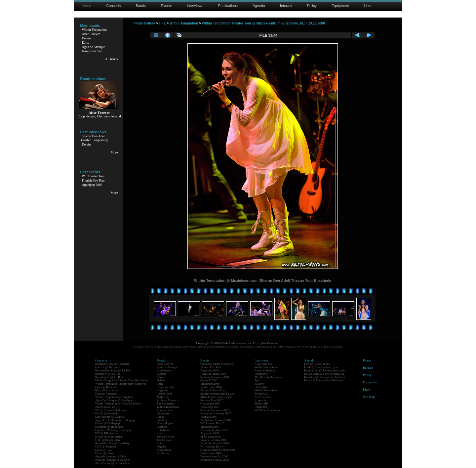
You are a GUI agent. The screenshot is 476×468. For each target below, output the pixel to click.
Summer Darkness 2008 (215, 377)
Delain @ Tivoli (105, 453)
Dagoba (161, 447)
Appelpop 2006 (210, 433)
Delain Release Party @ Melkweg (324, 374)
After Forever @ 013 (108, 407)
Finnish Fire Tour (94, 180)
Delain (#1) (261, 407)
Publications (228, 6)
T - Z (162, 23)
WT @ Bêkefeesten (107, 433)
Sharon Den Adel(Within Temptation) (95, 138)
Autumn (162, 374)
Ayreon (161, 377)
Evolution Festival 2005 (215, 460)
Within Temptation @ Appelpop (114, 397)
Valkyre (259, 384)
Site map (369, 397)
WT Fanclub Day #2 (213, 423)
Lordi (160, 433)
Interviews (195, 6)
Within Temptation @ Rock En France (118, 404)
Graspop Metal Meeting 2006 (218, 450)
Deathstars (163, 413)
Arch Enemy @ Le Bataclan (112, 463)
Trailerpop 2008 (210, 384)
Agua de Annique (94, 47)
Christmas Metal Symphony (217, 364)
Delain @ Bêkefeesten (109, 437)
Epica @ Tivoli (104, 450)
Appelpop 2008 (92, 185)
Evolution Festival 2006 (215, 443)
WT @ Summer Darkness (111, 410)
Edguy (161, 417)
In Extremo (163, 430)
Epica (86, 43)
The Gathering (165, 404)
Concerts (113, 6)
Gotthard (162, 427)
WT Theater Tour (93, 176)
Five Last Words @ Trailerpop (113, 430)
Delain (86, 38)
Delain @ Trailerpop (107, 423)
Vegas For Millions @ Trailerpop (115, 420)
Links (368, 6)
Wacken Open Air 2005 (214, 456)
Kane (160, 443)
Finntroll (162, 420)
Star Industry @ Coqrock (110, 417)
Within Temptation (94, 30)
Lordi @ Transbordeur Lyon (321, 367)
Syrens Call (261, 394)
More (114, 152)
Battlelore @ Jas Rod (108, 374)
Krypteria (162, 390)
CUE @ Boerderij (106, 447)
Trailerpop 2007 (210, 427)
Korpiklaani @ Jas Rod (109, 377)
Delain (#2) (261, 387)
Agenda (259, 6)
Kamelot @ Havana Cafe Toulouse (325, 377)
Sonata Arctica (165, 437)
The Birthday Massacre (268, 377)
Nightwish (163, 397)
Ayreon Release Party (213, 390)
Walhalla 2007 (209, 417)
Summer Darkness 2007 (215, 410)
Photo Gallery (144, 23)
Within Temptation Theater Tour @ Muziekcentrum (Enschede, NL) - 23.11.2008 (263, 23)
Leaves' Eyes (164, 394)
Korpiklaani (164, 450)
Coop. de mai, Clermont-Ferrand (99, 116)
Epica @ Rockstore (107, 387)
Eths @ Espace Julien (317, 364)
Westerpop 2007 (210, 407)
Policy (312, 6)
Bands (141, 6)
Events (167, 6)
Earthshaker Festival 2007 (216, 420)
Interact (286, 6)
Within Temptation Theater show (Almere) (121, 384)
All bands (112, 59)
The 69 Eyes (164, 440)
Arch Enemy (164, 370)
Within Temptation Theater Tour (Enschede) (121, 380)
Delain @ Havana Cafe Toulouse (324, 380)
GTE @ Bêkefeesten (107, 440)
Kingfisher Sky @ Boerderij (112, 364)
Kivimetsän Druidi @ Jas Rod (113, 370)
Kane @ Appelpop (106, 394)
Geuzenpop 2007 (210, 404)
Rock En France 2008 (213, 374)
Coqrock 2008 (209, 380)
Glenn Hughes (165, 423)
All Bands (163, 453)
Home (86, 6)
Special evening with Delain (217, 394)
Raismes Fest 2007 (212, 400)
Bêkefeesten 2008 (211, 387)
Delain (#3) (261, 374)
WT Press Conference (268, 410)
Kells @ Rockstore (106, 390)
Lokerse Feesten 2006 (213, 440)
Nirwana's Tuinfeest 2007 (216, 413)
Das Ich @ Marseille (108, 367)
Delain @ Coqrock (106, 413)
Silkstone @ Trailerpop (109, 427)
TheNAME (261, 404)
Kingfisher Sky (92, 51)
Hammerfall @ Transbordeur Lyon (325, 370)
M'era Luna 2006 (211, 437)
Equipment (340, 6)
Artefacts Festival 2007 (214, 430)
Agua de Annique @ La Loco (113, 460)
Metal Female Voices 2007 (216, 397)
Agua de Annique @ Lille (111, 456)
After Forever (91, 34)
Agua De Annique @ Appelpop (114, 400)
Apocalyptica (165, 410)
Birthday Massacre (168, 400)
